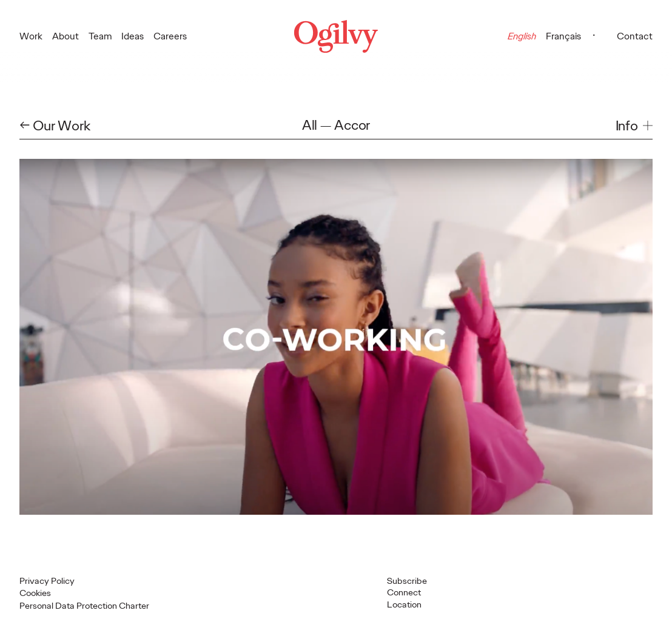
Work (31, 36)
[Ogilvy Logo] (336, 36)
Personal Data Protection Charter (84, 606)
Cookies (35, 593)
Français (563, 36)
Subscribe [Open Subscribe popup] (407, 581)
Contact (635, 36)
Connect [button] (404, 592)
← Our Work (55, 126)
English (522, 36)
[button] (634, 126)
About (66, 36)
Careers (170, 36)
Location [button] (404, 604)
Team (100, 36)
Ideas (133, 36)
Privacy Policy (47, 581)
